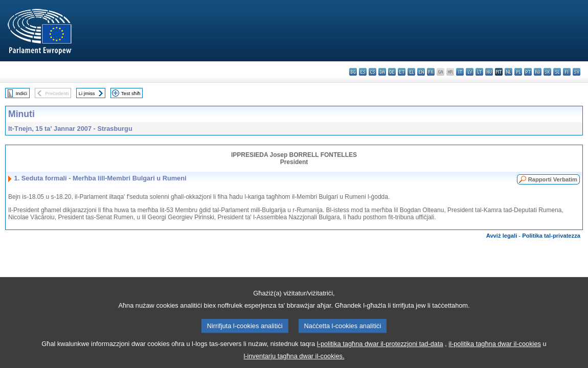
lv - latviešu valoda (470, 72)
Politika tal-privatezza (551, 236)
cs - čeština (372, 72)
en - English (421, 72)
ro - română (538, 72)
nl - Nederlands (508, 72)
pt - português (528, 72)
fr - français (431, 72)
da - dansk (382, 72)
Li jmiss (87, 93)
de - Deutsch (392, 72)
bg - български (353, 72)
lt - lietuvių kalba (479, 72)
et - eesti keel (402, 72)
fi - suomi (567, 72)
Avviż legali (502, 236)
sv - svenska (576, 72)
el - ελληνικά (411, 72)
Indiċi (21, 93)
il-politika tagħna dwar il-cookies (495, 350)
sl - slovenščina (557, 72)
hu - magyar (489, 72)
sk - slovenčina (547, 72)
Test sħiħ (131, 93)
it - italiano (460, 72)
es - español (363, 72)
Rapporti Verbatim (553, 179)
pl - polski (518, 72)
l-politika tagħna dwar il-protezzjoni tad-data (380, 350)
